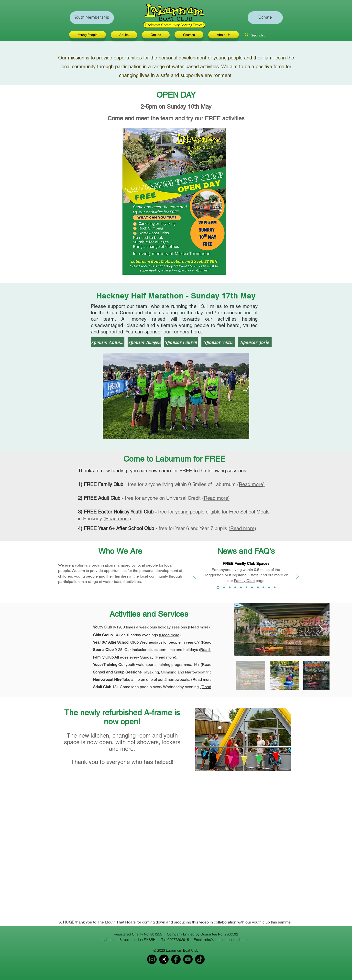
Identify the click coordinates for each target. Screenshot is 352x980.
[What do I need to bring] (241, 587)
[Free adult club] (224, 587)
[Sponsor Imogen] (144, 342)
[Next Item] (321, 630)
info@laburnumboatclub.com (227, 940)
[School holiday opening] (258, 587)
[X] (164, 959)
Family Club (244, 581)
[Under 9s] (269, 587)
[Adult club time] (252, 587)
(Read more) (199, 627)
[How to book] (263, 587)
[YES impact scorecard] (275, 587)
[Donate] (265, 18)
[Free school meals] (230, 587)
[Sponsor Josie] (255, 342)
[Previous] (195, 577)
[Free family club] (218, 587)
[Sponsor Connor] (108, 342)
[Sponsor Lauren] (181, 342)
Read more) (252, 484)
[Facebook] (176, 959)
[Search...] (259, 35)
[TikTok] (200, 959)
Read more (242, 528)
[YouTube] (188, 959)
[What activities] (247, 587)
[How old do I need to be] (235, 587)
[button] (89, 35)
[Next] (297, 577)
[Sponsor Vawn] (218, 342)
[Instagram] (152, 959)
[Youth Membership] (92, 18)
